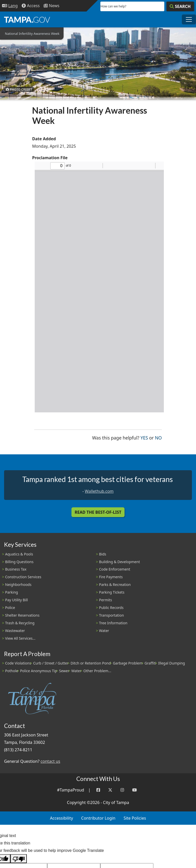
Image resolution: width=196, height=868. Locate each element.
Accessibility (62, 818)
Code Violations (18, 663)
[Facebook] (98, 790)
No (158, 437)
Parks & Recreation (115, 585)
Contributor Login (98, 818)
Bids (103, 554)
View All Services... (20, 638)
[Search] (180, 6)
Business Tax (16, 569)
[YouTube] (134, 790)
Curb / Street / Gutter (51, 663)
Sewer (64, 671)
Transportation (111, 615)
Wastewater (15, 631)
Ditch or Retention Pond (91, 663)
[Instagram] (122, 790)
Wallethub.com (99, 491)
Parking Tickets (112, 592)
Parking (11, 592)
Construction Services (23, 577)
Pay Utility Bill (16, 600)
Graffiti (150, 663)
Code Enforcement (115, 569)
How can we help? (113, 6)
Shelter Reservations (22, 615)
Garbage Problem (128, 663)
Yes (144, 437)
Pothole (12, 671)
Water (104, 631)
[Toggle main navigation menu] (189, 19)
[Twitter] (110, 790)
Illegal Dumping (172, 663)
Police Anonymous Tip (39, 671)
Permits (106, 600)
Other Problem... (97, 671)
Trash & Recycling (20, 623)
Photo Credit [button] (19, 89)
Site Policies (135, 818)
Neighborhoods (18, 585)
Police (10, 608)
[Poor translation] (19, 859)
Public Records (111, 608)
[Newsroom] (51, 6)
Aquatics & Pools (19, 554)
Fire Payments (111, 577)
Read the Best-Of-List (98, 512)
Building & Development (119, 562)
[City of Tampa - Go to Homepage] (27, 19)
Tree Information (113, 623)
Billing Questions (19, 562)
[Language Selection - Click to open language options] (10, 6)
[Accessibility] (31, 6)
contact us (50, 761)
